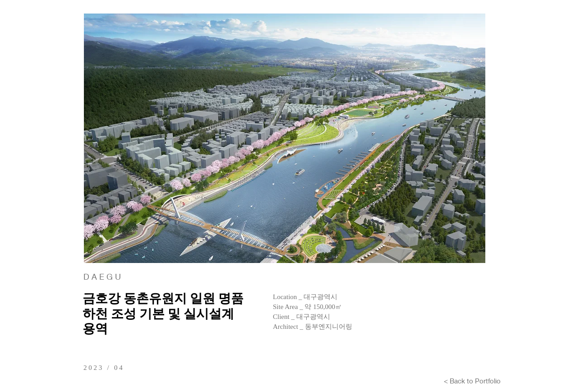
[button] (285, 138)
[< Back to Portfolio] (472, 381)
